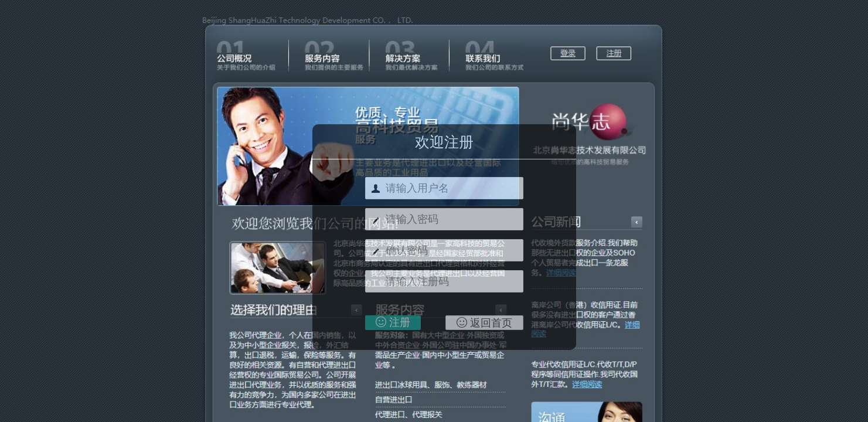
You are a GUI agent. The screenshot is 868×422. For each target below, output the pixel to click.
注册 (393, 322)
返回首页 (484, 323)
